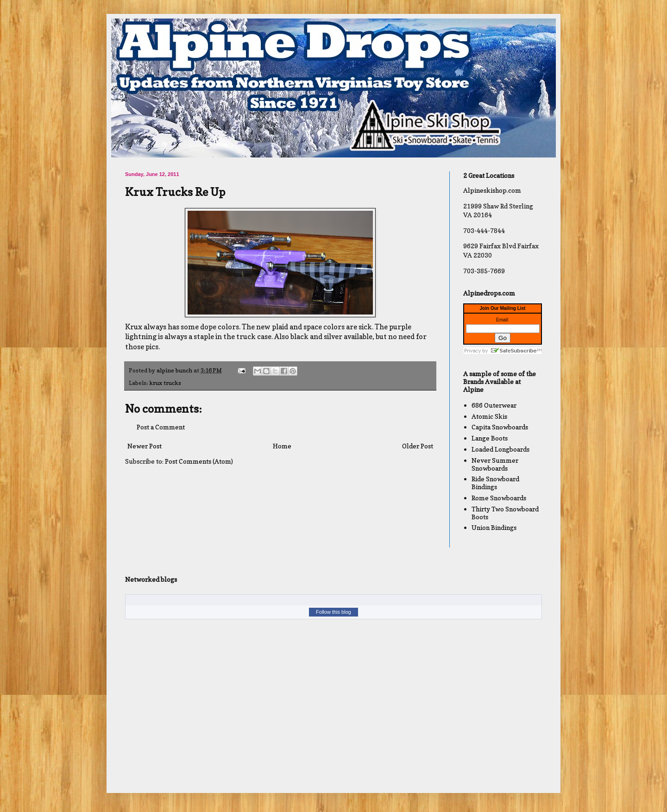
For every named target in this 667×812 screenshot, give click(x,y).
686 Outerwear (494, 405)
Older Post (418, 446)
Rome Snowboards (499, 498)
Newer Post (145, 446)
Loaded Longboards (500, 449)
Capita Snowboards (500, 427)
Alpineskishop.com (492, 190)
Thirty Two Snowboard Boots (505, 513)
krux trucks (165, 383)
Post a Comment (161, 427)
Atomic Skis (489, 416)
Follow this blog (333, 612)
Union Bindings (494, 527)
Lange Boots (490, 438)
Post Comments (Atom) (199, 461)
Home (282, 446)
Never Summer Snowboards (495, 464)
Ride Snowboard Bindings (495, 483)
